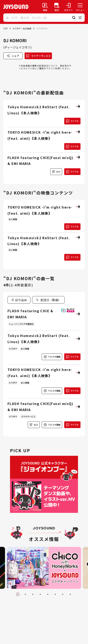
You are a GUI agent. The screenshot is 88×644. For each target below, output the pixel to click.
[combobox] (48, 300)
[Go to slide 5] (48, 594)
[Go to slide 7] (63, 594)
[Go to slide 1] (18, 594)
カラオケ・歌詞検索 (22, 28)
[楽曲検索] (45, 7)
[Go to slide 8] (70, 594)
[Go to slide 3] (33, 594)
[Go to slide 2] (25, 594)
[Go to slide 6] (55, 594)
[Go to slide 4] (40, 594)
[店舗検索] (57, 7)
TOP (5, 28)
